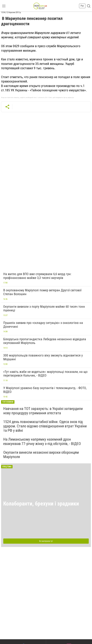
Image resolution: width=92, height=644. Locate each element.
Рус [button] (82, 6)
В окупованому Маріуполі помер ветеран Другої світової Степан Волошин (42, 292)
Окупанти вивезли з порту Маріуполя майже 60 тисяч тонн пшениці (44, 309)
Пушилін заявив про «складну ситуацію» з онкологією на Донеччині (43, 325)
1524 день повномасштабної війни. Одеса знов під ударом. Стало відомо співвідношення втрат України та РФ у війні (45, 426)
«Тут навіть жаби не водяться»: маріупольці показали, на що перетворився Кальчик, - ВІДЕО (45, 374)
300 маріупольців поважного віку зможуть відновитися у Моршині (43, 357)
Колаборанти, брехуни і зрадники (41, 504)
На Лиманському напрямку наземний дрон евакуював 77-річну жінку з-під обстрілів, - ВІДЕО (42, 441)
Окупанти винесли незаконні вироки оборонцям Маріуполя (41, 455)
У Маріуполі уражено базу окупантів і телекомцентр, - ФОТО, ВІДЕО (45, 390)
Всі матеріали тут (46, 541)
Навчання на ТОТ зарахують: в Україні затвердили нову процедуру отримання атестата (43, 411)
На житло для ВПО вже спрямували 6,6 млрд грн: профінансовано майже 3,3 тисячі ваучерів (37, 276)
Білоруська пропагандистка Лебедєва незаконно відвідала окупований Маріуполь (45, 341)
